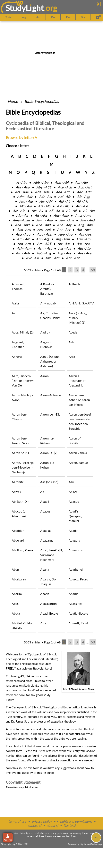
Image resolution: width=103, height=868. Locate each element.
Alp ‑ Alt (22, 215)
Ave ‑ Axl (32, 258)
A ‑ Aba (22, 182)
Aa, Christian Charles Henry (50, 315)
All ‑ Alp (89, 211)
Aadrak (45, 332)
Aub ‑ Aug (44, 253)
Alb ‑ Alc (63, 206)
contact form (14, 751)
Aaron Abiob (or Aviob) (23, 397)
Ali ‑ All (54, 211)
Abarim (17, 594)
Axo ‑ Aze (52, 258)
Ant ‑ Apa (83, 230)
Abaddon (18, 530)
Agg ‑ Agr (26, 201)
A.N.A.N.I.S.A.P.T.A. (81, 303)
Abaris (45, 594)
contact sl (34, 826)
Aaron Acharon (51, 395)
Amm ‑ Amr (45, 220)
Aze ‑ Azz (73, 258)
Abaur (44, 623)
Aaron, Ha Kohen (47, 465)
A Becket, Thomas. (18, 286)
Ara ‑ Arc (85, 234)
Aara (72, 357)
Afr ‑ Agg (83, 197)
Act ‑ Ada (22, 192)
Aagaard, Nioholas (46, 344)
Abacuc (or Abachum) (19, 514)
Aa (14, 313)
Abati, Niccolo (78, 613)
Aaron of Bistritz (75, 441)
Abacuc (74, 501)
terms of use (17, 821)
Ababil (45, 501)
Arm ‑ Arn (83, 239)
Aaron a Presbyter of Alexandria (77, 381)
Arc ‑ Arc (23, 239)
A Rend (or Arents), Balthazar (47, 289)
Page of (52, 270)
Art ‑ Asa (64, 244)
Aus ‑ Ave (84, 253)
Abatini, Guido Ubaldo (22, 625)
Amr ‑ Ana (67, 220)
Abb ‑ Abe (41, 182)
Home (13, 101)
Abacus (45, 511)
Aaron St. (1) (20, 453)
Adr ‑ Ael (45, 197)
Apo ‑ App (44, 234)
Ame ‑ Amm (21, 220)
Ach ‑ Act (85, 187)
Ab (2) (73, 492)
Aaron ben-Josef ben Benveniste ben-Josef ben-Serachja (80, 421)
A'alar (16, 303)
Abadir (73, 530)
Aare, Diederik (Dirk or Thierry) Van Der (23, 381)
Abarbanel (76, 569)
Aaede (73, 332)
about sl (52, 826)
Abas (15, 603)
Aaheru (17, 357)
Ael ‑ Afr (64, 197)
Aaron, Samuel (79, 463)
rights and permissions (76, 821)
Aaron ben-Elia (50, 414)
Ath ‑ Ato (84, 248)
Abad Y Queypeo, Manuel (75, 516)
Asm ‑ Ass (45, 248)
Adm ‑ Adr (25, 197)
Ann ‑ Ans (24, 230)
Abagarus (47, 540)
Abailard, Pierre (22, 550)
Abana (45, 569)
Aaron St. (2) (49, 453)
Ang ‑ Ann (85, 225)
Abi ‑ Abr (81, 182)
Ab (42, 492)
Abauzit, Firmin (79, 623)
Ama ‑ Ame (83, 215)
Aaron (44, 376)
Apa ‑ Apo (23, 234)
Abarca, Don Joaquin (49, 582)
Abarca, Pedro (78, 579)
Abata (16, 613)
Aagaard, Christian (18, 344)
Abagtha (74, 540)
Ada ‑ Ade (63, 192)
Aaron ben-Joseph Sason (21, 441)
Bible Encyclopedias (42, 101)
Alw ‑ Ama (61, 215)
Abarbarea (19, 579)
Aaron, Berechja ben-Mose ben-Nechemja (23, 467)
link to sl (69, 826)
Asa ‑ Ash (83, 244)
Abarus (73, 594)
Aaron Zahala (78, 453)
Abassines (75, 603)
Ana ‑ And (87, 220)
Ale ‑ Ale (19, 211)
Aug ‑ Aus (64, 253)
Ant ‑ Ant (64, 230)
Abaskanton (48, 603)
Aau (71, 482)
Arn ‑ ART (44, 244)
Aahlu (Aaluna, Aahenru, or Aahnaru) (50, 361)
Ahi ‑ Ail (64, 201)
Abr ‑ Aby (23, 187)
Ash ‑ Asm (24, 248)
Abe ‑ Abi (62, 182)
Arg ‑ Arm (63, 239)
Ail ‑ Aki (82, 201)
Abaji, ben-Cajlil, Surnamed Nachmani (51, 555)
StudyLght (25, 8)
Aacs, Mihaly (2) (23, 332)
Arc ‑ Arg (43, 239)
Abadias (46, 530)
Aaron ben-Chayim (19, 417)
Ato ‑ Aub (23, 253)
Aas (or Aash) (49, 482)
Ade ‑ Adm (84, 192)
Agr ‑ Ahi (46, 201)
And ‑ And (22, 225)
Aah (71, 342)
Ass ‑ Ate (65, 248)
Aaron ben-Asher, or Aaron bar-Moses (79, 400)
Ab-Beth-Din (21, 501)
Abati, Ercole (49, 613)
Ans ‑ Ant (44, 230)
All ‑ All (71, 211)
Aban (15, 569)
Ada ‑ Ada (42, 192)
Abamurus (76, 550)
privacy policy (42, 821)
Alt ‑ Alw (41, 215)
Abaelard (18, 540)
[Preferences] (98, 17)
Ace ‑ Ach (65, 187)
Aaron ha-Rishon (47, 441)
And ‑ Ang (64, 225)
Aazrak (16, 492)
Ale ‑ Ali (37, 211)
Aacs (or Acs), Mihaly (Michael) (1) (78, 318)
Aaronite (18, 482)
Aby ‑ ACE (44, 187)
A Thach (74, 284)
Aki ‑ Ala (25, 206)
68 (93, 270)
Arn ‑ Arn (24, 244)
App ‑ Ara (65, 234)
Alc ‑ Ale (82, 206)
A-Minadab (48, 303)
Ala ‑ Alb (44, 206)
